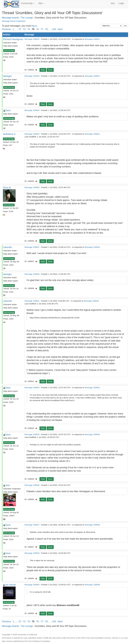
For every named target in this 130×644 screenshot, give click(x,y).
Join (113, 3)
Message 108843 (32, 388)
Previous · (7, 29)
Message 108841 (32, 301)
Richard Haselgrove (13, 39)
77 (42, 29)
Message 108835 (32, 134)
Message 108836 (32, 187)
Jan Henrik (10, 585)
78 (46, 29)
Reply (43, 70)
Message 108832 (32, 39)
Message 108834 (32, 110)
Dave (8, 110)
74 (29, 29)
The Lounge (27, 18)
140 (54, 29)
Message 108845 (32, 434)
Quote (50, 70)
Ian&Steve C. (10, 134)
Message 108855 (32, 585)
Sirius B (7, 188)
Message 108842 (92, 388)
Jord (7, 485)
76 (37, 29)
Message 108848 (92, 585)
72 (20, 29)
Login (121, 3)
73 (24, 29)
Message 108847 (32, 525)
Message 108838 (32, 274)
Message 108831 (92, 39)
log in (34, 26)
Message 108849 (32, 553)
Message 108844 (92, 434)
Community (28, 3)
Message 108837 (32, 247)
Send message (9, 51)
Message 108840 (91, 301)
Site (41, 3)
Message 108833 (32, 76)
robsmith (8, 247)
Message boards (10, 18)
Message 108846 (32, 485)
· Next (59, 29)
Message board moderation (14, 21)
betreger (7, 76)
